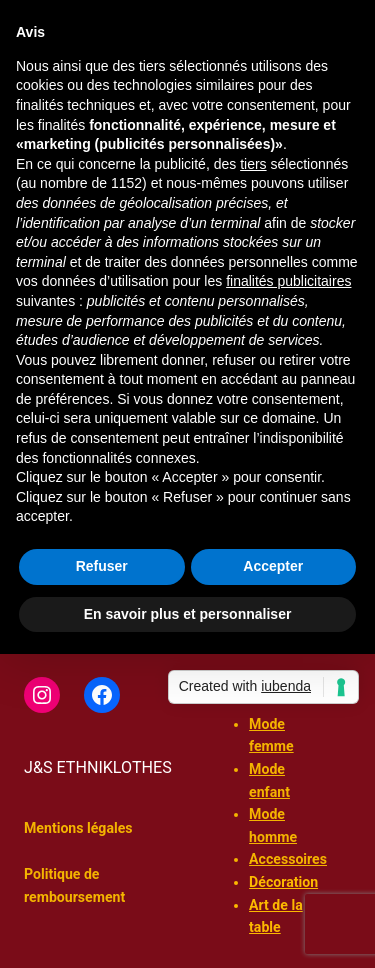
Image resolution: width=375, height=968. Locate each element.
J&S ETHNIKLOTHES (98, 767)
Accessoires (288, 859)
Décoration (283, 882)
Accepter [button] (273, 566)
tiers (253, 164)
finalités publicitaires (288, 281)
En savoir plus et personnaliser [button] (188, 614)
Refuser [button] (102, 566)
